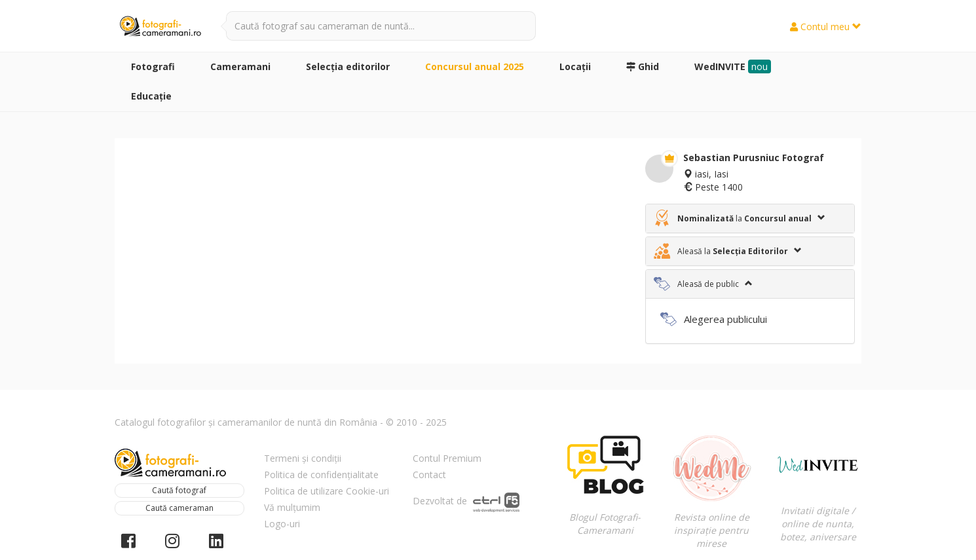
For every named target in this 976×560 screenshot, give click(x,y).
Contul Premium (447, 458)
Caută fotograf (179, 490)
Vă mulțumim (292, 507)
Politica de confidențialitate (321, 475)
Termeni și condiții (303, 458)
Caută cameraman (179, 508)
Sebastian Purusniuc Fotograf (754, 158)
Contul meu (826, 27)
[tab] (750, 218)
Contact (429, 475)
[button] (750, 218)
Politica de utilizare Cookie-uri (327, 491)
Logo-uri (282, 524)
